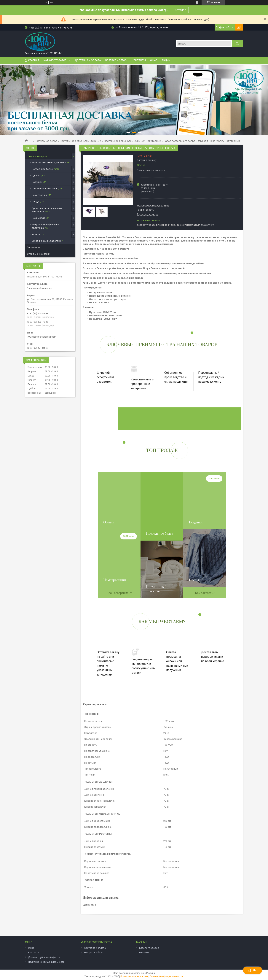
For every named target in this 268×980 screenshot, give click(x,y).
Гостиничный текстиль (45, 189)
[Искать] (237, 44)
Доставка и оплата (88, 60)
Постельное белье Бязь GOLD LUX (81, 141)
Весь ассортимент (119, 593)
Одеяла (36, 175)
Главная (34, 60)
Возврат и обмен (116, 60)
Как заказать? (205, 593)
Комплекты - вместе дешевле (49, 162)
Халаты (36, 234)
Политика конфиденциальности (46, 962)
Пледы (36, 202)
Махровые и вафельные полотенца (46, 226)
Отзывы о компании (39, 254)
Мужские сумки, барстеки (46, 241)
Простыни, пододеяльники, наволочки (47, 210)
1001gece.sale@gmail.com (42, 337)
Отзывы (144, 953)
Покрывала (38, 218)
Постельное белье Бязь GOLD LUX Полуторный (133, 141)
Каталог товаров (55, 60)
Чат (253, 970)
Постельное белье (46, 141)
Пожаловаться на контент (134, 976)
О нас (154, 60)
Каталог (180, 10)
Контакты (139, 60)
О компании (34, 247)
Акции (166, 60)
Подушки (37, 182)
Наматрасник (39, 195)
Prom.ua (151, 973)
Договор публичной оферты (44, 957)
